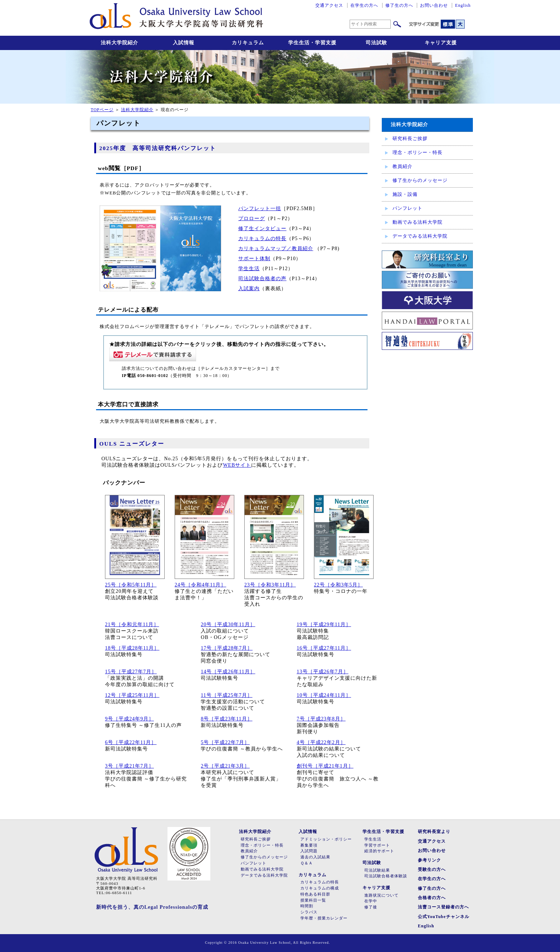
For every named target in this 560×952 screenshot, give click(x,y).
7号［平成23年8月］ (321, 719)
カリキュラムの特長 (262, 239)
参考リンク (429, 860)
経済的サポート (379, 851)
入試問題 (309, 851)
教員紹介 (402, 166)
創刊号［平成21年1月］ (325, 766)
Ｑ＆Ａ (307, 863)
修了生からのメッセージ (420, 180)
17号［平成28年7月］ (227, 648)
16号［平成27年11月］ (324, 648)
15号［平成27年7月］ (131, 672)
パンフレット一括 (260, 209)
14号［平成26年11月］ (228, 672)
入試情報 (184, 43)
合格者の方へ (432, 898)
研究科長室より (434, 832)
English (463, 5)
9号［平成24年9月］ (129, 719)
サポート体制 (254, 259)
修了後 (371, 907)
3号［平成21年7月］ (129, 766)
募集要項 (309, 845)
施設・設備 (405, 194)
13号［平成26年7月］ (323, 672)
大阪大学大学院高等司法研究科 (176, 18)
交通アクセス (329, 5)
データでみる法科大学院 (420, 236)
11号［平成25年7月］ (226, 695)
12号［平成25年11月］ (132, 695)
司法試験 (376, 43)
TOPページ (102, 110)
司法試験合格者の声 (262, 279)
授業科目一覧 (313, 900)
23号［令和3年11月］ (270, 585)
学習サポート (377, 845)
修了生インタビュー (262, 229)
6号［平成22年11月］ (131, 742)
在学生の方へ (364, 5)
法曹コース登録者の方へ (443, 907)
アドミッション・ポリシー (326, 839)
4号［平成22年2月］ (321, 742)
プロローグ (252, 219)
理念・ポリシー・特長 (417, 152)
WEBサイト (237, 465)
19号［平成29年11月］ (324, 624)
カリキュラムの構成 (320, 888)
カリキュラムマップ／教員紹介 (276, 249)
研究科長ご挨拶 (410, 138)
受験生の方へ (432, 869)
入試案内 (249, 289)
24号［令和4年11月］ (200, 585)
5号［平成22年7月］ (225, 742)
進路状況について (381, 895)
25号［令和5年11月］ (131, 585)
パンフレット (407, 208)
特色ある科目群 (315, 894)
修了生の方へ (399, 5)
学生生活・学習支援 (312, 43)
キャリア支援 (441, 43)
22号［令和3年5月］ (338, 585)
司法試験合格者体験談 (386, 876)
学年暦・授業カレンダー (324, 918)
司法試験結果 (377, 870)
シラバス (309, 912)
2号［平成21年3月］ (225, 766)
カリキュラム (248, 43)
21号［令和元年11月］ (132, 624)
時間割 (307, 906)
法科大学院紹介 (119, 43)
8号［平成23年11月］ (226, 719)
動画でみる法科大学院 (417, 222)
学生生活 (249, 269)
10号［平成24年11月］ (324, 695)
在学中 (371, 901)
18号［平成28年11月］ (132, 648)
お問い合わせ (434, 5)
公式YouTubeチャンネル (444, 917)
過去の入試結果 (315, 857)
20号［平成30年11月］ (228, 624)
